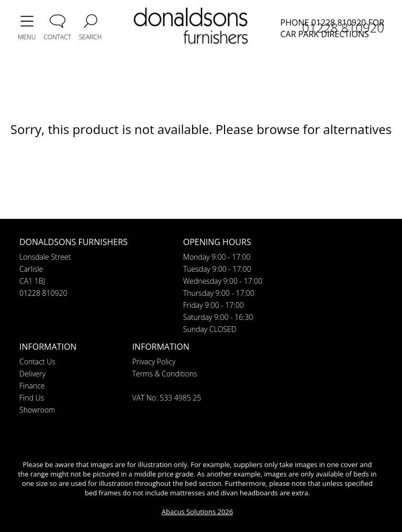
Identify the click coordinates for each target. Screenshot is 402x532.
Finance (32, 386)
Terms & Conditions (164, 374)
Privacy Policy (154, 362)
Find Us (32, 398)
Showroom (37, 410)
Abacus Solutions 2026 (197, 512)
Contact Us (37, 362)
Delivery (32, 374)
